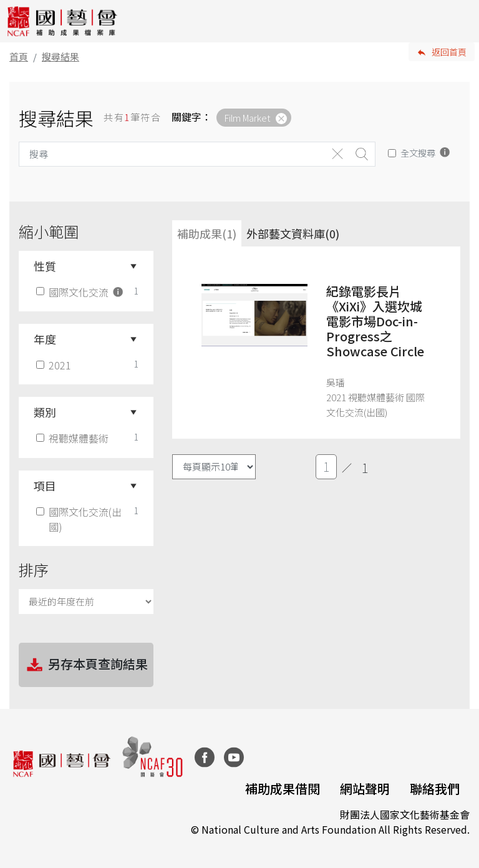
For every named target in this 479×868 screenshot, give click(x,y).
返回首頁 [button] (449, 52)
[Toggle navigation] (460, 21)
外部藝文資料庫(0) (293, 233)
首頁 (19, 56)
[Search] (172, 154)
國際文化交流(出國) (80, 519)
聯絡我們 (435, 788)
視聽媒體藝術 (74, 438)
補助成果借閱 (283, 788)
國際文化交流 (81, 292)
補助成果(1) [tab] (207, 233)
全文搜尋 (418, 153)
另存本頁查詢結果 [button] (86, 665)
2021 (55, 365)
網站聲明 (365, 788)
